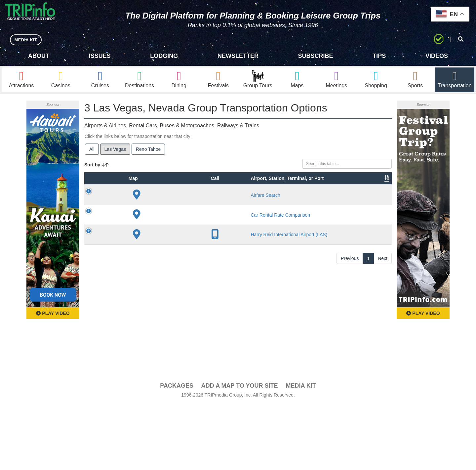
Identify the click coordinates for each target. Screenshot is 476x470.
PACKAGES (177, 451)
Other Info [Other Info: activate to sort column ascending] (254, 198)
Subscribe (316, 56)
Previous (350, 417)
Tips (379, 56)
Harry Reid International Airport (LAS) (160, 338)
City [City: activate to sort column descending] (185, 201)
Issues (100, 56)
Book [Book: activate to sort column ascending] (349, 201)
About (39, 56)
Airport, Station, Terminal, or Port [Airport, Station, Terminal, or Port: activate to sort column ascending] (157, 192)
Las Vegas (115, 152)
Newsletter (238, 56)
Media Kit (301, 451)
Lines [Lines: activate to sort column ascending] (209, 201)
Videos (437, 56)
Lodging (164, 56)
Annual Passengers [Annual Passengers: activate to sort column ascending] (292, 198)
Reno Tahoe (148, 152)
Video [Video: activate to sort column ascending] (325, 201)
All (92, 152)
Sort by (97, 168)
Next (383, 417)
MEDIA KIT (27, 40)
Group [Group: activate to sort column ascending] (375, 201)
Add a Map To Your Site (240, 451)
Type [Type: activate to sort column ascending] (129, 201)
